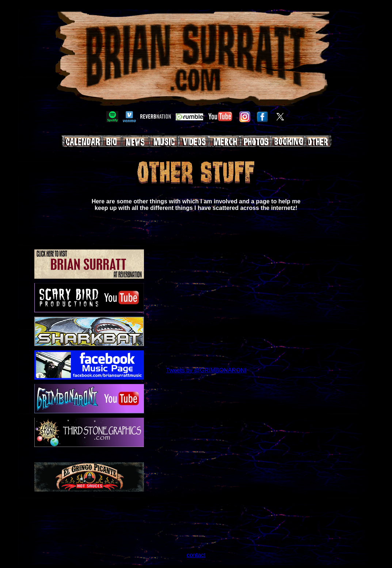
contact (196, 555)
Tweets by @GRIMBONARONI (206, 370)
